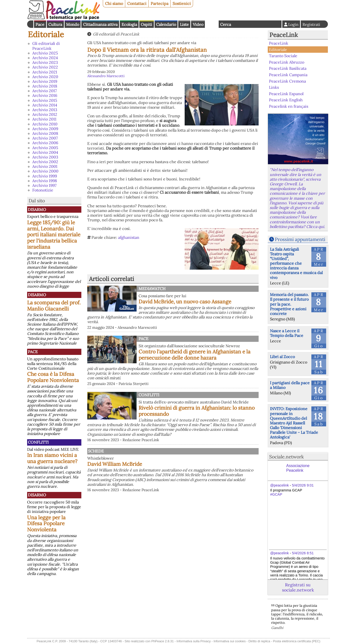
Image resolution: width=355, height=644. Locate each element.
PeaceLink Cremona (287, 81)
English (212, 24)
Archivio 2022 (45, 67)
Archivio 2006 (45, 143)
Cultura (55, 24)
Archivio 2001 (45, 166)
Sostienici (182, 3)
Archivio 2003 (45, 157)
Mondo (73, 24)
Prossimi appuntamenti (300, 239)
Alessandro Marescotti (106, 76)
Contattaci (137, 3)
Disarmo (37, 209)
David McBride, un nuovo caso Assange (185, 302)
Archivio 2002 (45, 162)
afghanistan (129, 237)
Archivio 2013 (45, 110)
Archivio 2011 (44, 119)
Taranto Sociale (283, 56)
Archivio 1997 (44, 185)
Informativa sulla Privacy (194, 641)
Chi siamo (114, 3)
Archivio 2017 (44, 91)
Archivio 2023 (45, 62)
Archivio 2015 (45, 100)
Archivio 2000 (45, 171)
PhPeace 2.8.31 (163, 641)
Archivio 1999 (45, 176)
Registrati (311, 24)
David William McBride (115, 464)
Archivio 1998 (45, 181)
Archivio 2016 (45, 95)
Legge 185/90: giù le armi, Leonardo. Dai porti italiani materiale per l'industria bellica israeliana (54, 235)
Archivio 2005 (45, 148)
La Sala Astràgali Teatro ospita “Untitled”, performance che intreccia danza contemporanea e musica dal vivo (296, 263)
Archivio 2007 (45, 138)
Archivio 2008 (45, 133)
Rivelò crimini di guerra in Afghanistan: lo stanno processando (197, 411)
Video (198, 24)
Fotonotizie (43, 190)
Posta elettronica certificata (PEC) (297, 641)
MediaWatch (152, 289)
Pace (40, 24)
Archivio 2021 (45, 72)
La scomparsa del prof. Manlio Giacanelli (54, 306)
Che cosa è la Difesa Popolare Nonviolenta (53, 377)
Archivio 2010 (45, 124)
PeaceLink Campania (288, 75)
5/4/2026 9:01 (303, 485)
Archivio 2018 (45, 86)
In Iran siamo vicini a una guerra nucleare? (52, 458)
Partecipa (160, 3)
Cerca (226, 24)
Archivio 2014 (45, 105)
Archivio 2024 (45, 58)
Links (274, 87)
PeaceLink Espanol (286, 93)
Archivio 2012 (45, 114)
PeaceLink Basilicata (288, 68)
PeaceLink (284, 35)
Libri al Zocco (282, 357)
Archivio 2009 (45, 129)
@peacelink (279, 485)
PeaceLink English (286, 100)
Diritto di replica (259, 641)
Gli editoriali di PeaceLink (46, 46)
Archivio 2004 (45, 152)
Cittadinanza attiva (100, 24)
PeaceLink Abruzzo (287, 62)
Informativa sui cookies (230, 641)
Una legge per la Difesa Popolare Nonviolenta (46, 524)
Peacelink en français (289, 106)
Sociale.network (286, 457)
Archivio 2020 (45, 77)
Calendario (166, 24)
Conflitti (38, 442)
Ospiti (146, 24)
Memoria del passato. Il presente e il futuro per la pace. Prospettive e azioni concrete (289, 304)
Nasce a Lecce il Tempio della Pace (287, 333)
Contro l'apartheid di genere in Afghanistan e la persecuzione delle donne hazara (195, 355)
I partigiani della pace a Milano (290, 385)
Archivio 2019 (45, 81)
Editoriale (46, 34)
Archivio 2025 (45, 53)
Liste (184, 24)
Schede (96, 451)
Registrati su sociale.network (298, 587)
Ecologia (129, 24)
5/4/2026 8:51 (303, 553)
